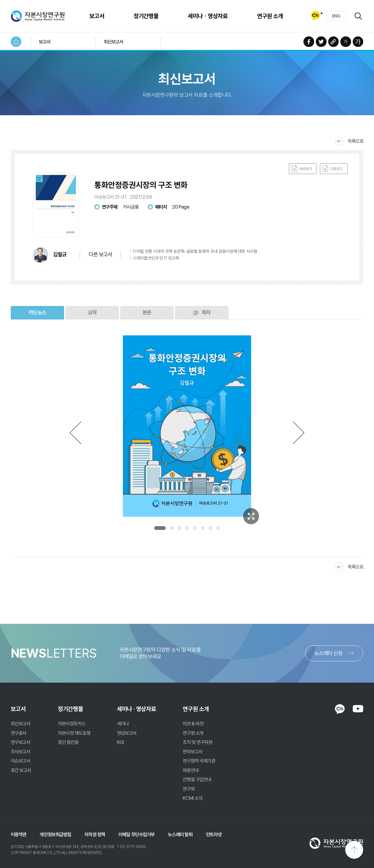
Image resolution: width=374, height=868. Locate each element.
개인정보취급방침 (55, 834)
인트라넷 (214, 834)
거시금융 (131, 207)
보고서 (97, 16)
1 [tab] (160, 528)
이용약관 (19, 834)
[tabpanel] (187, 426)
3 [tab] (179, 528)
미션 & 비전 (193, 724)
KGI (120, 742)
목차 (206, 312)
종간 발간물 (68, 742)
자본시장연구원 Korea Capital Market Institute (38, 16)
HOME (16, 42)
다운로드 (334, 169)
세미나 (123, 724)
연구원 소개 (270, 16)
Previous (75, 433)
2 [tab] (172, 528)
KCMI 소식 (193, 798)
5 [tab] (195, 528)
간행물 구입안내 (197, 779)
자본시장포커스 (72, 724)
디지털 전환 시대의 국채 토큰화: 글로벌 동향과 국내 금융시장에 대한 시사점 (195, 251)
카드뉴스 (37, 312)
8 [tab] (218, 528)
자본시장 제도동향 (74, 733)
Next (299, 433)
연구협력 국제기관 (199, 761)
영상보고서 (127, 733)
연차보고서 (193, 752)
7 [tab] (210, 528)
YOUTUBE (358, 709)
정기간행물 (146, 16)
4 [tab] (187, 528)
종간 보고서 (21, 770)
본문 (147, 312)
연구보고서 (21, 742)
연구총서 (19, 733)
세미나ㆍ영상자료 (208, 16)
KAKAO (340, 709)
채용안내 (191, 770)
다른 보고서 (100, 254)
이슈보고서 (21, 761)
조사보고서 (21, 752)
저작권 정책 (95, 834)
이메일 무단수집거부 (136, 834)
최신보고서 (114, 42)
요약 (92, 312)
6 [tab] (203, 528)
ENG (336, 16)
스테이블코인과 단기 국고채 (156, 258)
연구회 (189, 789)
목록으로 (355, 141)
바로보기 (303, 169)
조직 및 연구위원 (197, 742)
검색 (358, 16)
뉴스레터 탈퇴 (180, 834)
